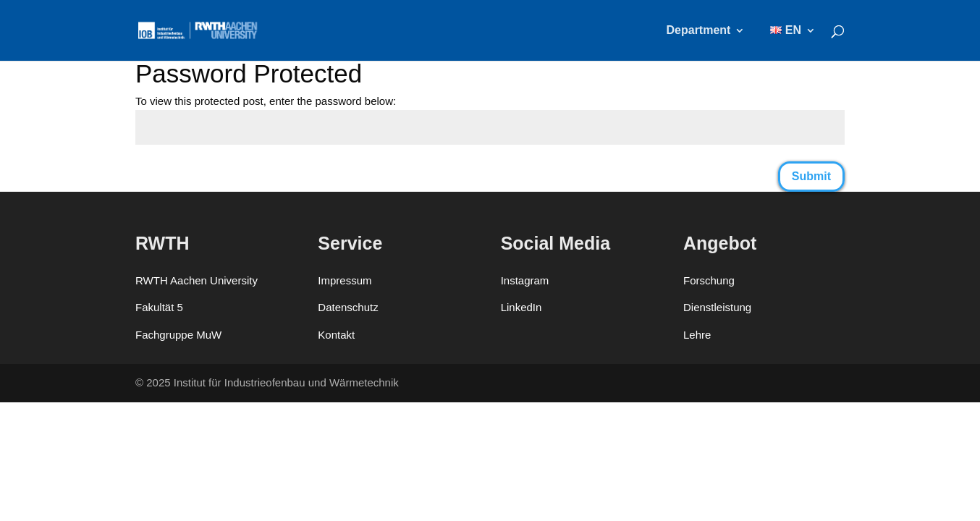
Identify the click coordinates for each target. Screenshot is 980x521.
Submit (811, 176)
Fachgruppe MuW (178, 335)
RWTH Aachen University (197, 280)
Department (699, 31)
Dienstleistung (717, 307)
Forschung (709, 280)
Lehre (697, 335)
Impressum (345, 280)
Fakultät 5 (159, 307)
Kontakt (336, 335)
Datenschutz (348, 307)
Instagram (525, 280)
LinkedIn (521, 307)
